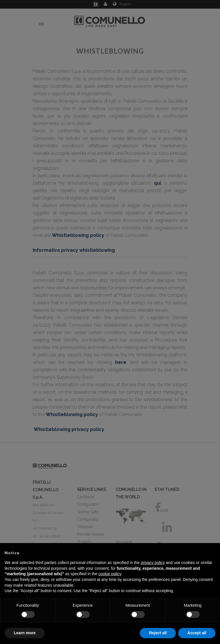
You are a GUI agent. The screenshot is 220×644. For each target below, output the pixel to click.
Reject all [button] (158, 633)
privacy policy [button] (153, 563)
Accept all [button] (197, 633)
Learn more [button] (25, 633)
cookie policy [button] (110, 574)
